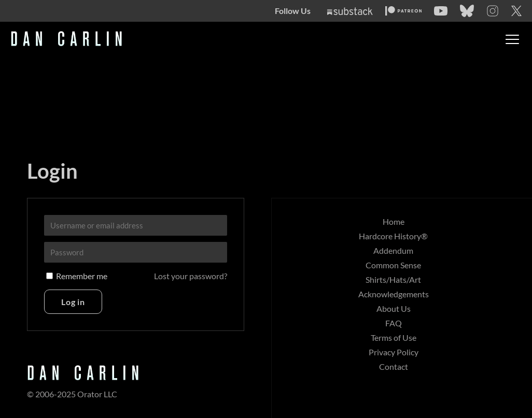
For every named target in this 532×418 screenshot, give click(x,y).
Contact (394, 366)
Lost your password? (191, 276)
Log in (73, 302)
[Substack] (350, 11)
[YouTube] (441, 11)
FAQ (394, 323)
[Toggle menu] (512, 39)
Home (394, 221)
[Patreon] (404, 11)
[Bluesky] (467, 11)
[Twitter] (516, 11)
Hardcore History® (393, 236)
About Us (394, 308)
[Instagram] (493, 11)
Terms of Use (394, 337)
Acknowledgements (394, 294)
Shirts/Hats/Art (393, 279)
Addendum (393, 250)
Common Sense (393, 265)
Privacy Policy (394, 352)
